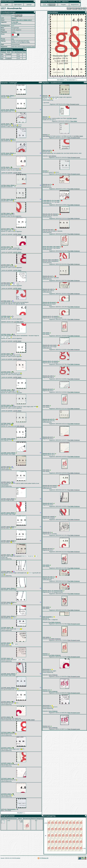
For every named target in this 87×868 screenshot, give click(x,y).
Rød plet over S (47, 185)
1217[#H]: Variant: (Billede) (8, 594)
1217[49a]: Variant (6, 427)
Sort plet (45, 171)
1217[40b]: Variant (6, 319)
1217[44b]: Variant (6, 393)
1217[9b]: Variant (6, 215)
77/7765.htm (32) (44, 866)
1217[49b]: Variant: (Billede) (8, 442)
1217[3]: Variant (17, 254)
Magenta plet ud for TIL (49, 420)
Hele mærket (46, 333)
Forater (63, 5)
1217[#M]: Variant (6, 633)
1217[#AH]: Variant (6, 801)
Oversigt (75, 8)
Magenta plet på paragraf (49, 303)
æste (80, 8)
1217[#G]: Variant (6, 559)
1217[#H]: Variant (6, 576)
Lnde (6, 5)
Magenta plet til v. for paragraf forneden (53, 591)
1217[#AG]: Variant (6, 786)
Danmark (14, 18)
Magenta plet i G (47, 533)
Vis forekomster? (71, 80)
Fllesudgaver (18, 5)
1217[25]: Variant (6, 267)
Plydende (52, 5)
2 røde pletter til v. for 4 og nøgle (51, 201)
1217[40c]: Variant (6, 337)
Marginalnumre (75, 5)
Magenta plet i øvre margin (50, 346)
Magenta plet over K (48, 277)
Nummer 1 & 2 (46, 690)
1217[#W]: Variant (30, 726)
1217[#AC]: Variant (6, 754)
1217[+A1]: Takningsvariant (8, 817)
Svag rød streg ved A (48, 230)
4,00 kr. (14, 32)
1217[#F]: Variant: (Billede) (8, 503)
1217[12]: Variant (6, 230)
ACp (13, 39)
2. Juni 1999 (15, 22)
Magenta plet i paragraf (49, 517)
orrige (69, 8)
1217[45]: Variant (6, 409)
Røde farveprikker (47, 617)
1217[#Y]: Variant (6, 724)
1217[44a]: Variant (6, 375)
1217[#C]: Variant (6, 471)
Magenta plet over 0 (48, 549)
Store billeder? (61, 80)
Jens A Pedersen (53, 676)
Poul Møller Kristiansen (74, 189)
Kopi (16, 15)
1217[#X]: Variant (6, 708)
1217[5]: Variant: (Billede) (8, 140)
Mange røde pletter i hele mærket (51, 247)
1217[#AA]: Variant (6, 739)
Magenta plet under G (48, 290)
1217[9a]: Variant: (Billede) (8, 186)
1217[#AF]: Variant (6, 770)
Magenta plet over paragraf (50, 486)
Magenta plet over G (48, 390)
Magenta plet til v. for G (49, 454)
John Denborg (46, 136)
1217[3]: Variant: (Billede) (8, 96)
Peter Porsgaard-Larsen (28, 47)
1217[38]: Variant (6, 285)
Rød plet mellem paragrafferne (51, 260)
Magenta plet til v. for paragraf (50, 317)
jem (85, 8)
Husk (20, 15)
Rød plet (45, 96)
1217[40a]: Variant (6, 303)
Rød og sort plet (47, 150)
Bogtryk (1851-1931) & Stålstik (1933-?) (22, 20)
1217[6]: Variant (5, 168)
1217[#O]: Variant (6, 649)
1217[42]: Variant (6, 356)
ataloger (29, 5)
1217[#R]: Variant (6, 664)
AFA (2, 54)
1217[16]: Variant (6, 249)
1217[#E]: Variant (6, 486)
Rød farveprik (46, 670)
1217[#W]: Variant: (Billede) (8, 680)
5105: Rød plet (20, 430)
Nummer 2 (45, 135)
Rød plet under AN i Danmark (50, 215)
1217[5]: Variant (5, 124)
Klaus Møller (74, 121)
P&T (2, 58)
